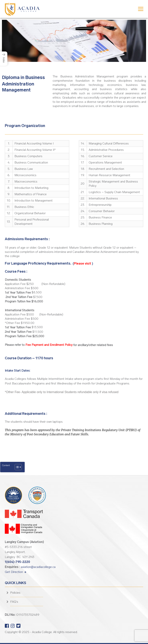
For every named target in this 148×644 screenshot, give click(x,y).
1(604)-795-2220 (17, 562)
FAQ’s (14, 602)
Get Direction (16, 572)
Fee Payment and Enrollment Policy (49, 345)
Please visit (83, 263)
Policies (15, 593)
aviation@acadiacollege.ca (38, 567)
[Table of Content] (18, 467)
